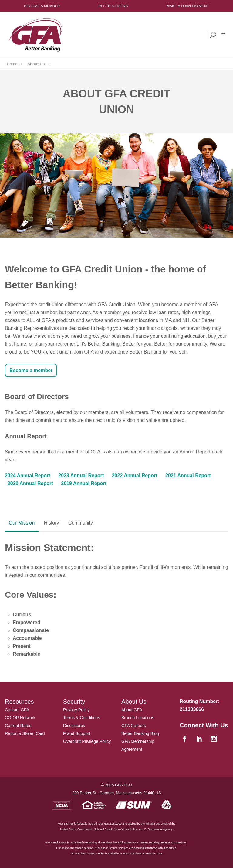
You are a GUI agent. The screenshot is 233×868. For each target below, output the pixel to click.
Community (81, 523)
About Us (36, 64)
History (52, 523)
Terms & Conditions (81, 718)
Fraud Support (77, 733)
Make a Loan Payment (188, 6)
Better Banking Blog (140, 733)
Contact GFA (17, 710)
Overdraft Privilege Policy (87, 741)
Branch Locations (138, 718)
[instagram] (214, 739)
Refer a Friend (113, 6)
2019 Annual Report (84, 483)
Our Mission (22, 523)
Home (12, 64)
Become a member (31, 370)
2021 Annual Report (188, 475)
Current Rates (18, 726)
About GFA (132, 710)
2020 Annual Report (30, 483)
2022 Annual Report (135, 475)
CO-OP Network (20, 718)
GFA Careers (134, 726)
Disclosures (74, 726)
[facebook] (185, 739)
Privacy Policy (76, 710)
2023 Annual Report (81, 475)
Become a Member (42, 6)
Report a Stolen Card (25, 733)
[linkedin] (200, 739)
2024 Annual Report (28, 475)
